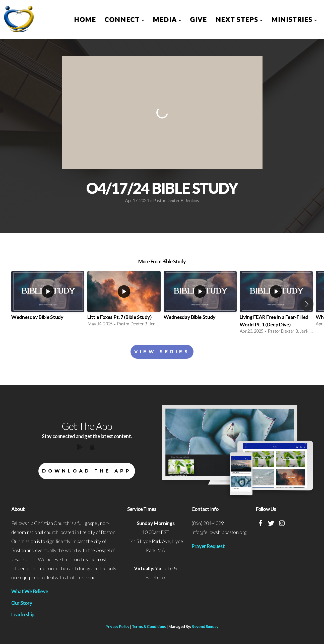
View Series (162, 352)
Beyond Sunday (205, 626)
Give (198, 19)
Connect (124, 19)
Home (85, 19)
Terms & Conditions (149, 626)
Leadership (23, 614)
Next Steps (239, 19)
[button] (307, 304)
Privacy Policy (117, 626)
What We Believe (30, 591)
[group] (48, 300)
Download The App (87, 471)
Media (167, 19)
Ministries (294, 19)
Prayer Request (208, 546)
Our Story (22, 603)
